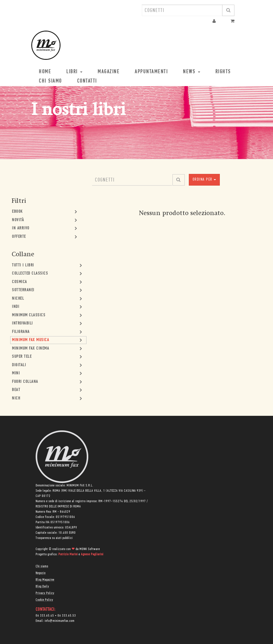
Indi (16, 307)
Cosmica (20, 282)
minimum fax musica (31, 340)
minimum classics (29, 315)
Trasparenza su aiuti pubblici (54, 538)
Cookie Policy (44, 600)
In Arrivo (21, 228)
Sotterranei (23, 290)
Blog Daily (42, 587)
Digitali (19, 365)
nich (16, 398)
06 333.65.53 (67, 616)
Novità (18, 220)
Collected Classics (30, 274)
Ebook (17, 212)
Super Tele (22, 357)
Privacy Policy (45, 593)
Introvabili (23, 323)
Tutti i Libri (23, 265)
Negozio (41, 573)
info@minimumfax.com (60, 621)
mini (16, 373)
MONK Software (90, 549)
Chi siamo (42, 566)
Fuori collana (25, 382)
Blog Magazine (45, 580)
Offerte (19, 237)
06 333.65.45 (45, 616)
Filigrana (21, 332)
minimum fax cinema (31, 349)
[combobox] (182, 10)
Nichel (18, 299)
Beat (16, 390)
